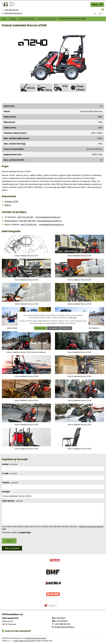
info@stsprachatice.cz (64, 627)
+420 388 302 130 (62, 624)
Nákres (8, 205)
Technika (12, 19)
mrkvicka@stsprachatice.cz (48, 217)
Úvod (4, 19)
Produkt (6, 492)
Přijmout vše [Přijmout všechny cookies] (40, 328)
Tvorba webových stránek (23, 641)
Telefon (10, 483)
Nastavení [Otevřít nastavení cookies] (67, 328)
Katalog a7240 (11, 201)
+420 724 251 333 (25, 217)
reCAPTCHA (25, 532)
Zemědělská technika (27, 19)
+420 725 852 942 (28, 225)
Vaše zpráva (12, 501)
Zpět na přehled (12, 548)
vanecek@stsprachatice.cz (51, 225)
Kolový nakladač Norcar (47, 19)
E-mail (9, 473)
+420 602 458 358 (27, 221)
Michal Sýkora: (11, 221)
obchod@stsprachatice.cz (50, 221)
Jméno (10, 464)
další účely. (73, 318)
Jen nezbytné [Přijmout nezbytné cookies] (54, 328)
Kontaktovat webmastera (35, 638)
